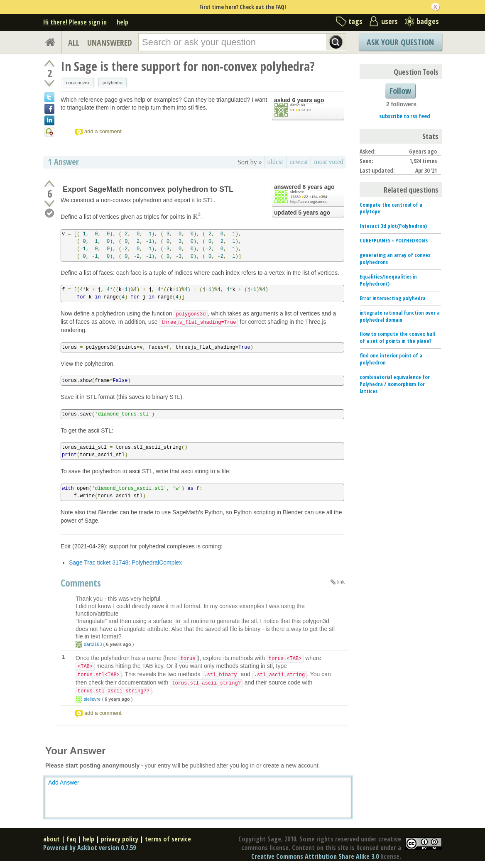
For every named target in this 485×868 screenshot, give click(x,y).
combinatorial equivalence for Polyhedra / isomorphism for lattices (395, 384)
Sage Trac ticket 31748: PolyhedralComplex (125, 562)
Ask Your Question (400, 42)
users (389, 21)
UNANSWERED (110, 43)
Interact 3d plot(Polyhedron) (393, 226)
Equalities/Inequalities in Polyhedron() (388, 280)
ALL (74, 43)
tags (355, 21)
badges (428, 21)
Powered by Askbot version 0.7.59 (89, 848)
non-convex (78, 83)
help (122, 22)
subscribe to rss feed (405, 116)
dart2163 (298, 105)
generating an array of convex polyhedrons (395, 258)
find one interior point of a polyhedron (391, 359)
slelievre (297, 192)
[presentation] (197, 217)
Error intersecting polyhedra (393, 298)
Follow (400, 91)
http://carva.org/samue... (310, 202)
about (51, 839)
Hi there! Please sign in (75, 22)
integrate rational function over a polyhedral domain (400, 316)
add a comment (103, 131)
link (341, 582)
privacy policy (120, 839)
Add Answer (64, 782)
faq (71, 839)
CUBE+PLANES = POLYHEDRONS (394, 240)
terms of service (168, 839)
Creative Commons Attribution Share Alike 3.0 (315, 856)
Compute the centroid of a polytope (391, 208)
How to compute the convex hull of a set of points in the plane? (397, 337)
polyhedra (113, 83)
